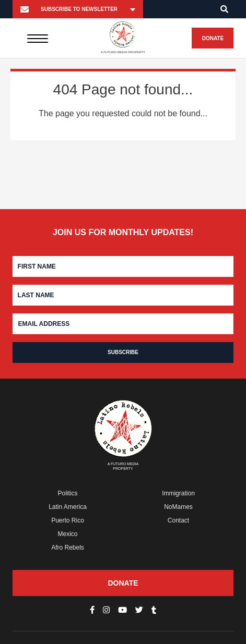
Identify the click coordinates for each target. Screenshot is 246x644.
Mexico (68, 534)
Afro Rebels (68, 548)
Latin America (68, 507)
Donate (213, 38)
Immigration (178, 493)
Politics (68, 493)
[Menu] (38, 38)
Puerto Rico (68, 520)
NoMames (178, 507)
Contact (178, 520)
